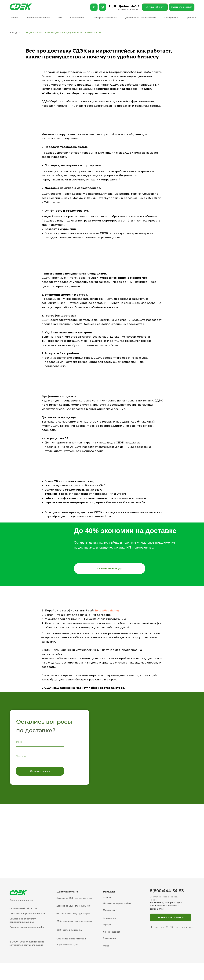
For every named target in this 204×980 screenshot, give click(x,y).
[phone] (40, 757)
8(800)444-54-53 (124, 6)
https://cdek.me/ (107, 610)
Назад (13, 33)
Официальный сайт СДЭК (24, 908)
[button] (110, 568)
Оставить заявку (40, 771)
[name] (40, 742)
